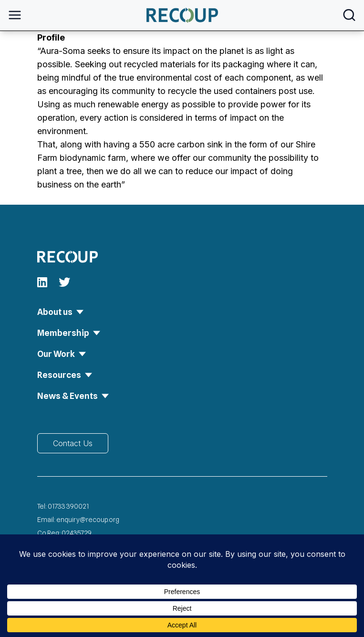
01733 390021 (68, 506)
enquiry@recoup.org (88, 520)
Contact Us (73, 443)
